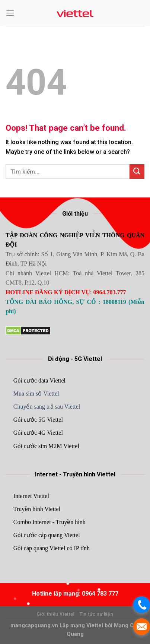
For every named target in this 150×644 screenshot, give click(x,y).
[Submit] (137, 172)
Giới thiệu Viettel (56, 614)
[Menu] (10, 13)
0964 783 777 (100, 594)
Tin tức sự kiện (96, 614)
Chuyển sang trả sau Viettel (47, 407)
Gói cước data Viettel (39, 380)
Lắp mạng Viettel (82, 626)
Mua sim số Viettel (36, 394)
